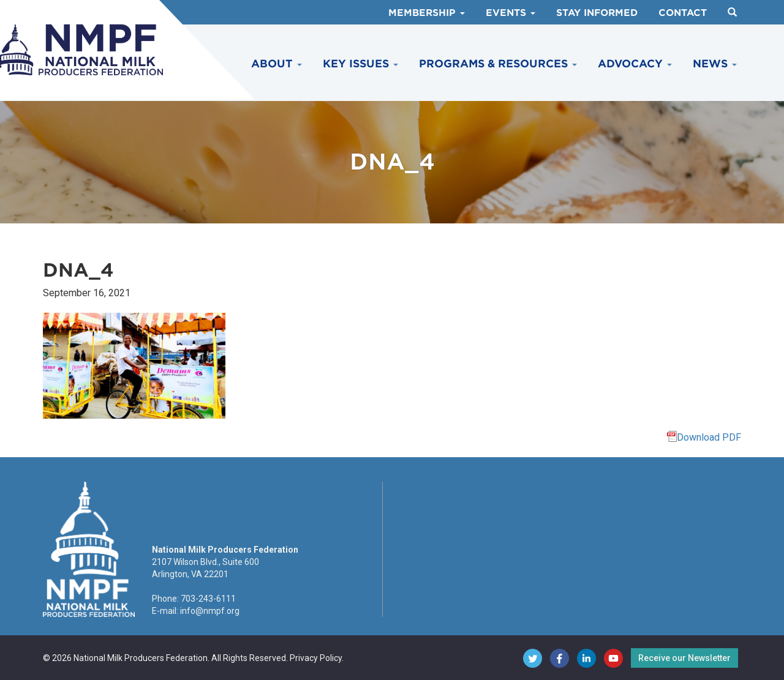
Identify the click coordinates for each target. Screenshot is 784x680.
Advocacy (635, 64)
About (277, 64)
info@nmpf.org (210, 611)
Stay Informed (597, 13)
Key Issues (360, 64)
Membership (427, 13)
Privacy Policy (316, 658)
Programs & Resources (498, 64)
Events (511, 13)
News (715, 64)
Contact (683, 13)
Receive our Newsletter (684, 658)
